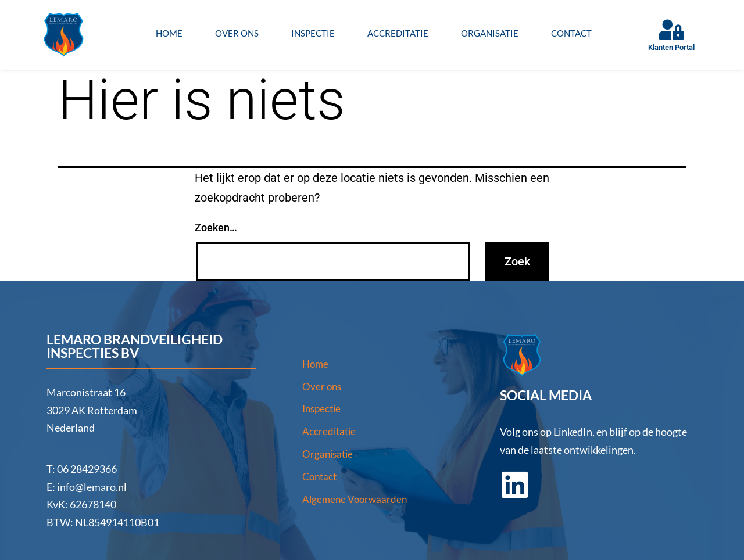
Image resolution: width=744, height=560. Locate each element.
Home (169, 33)
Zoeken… (216, 227)
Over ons (237, 33)
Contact (571, 33)
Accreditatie (398, 33)
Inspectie (313, 33)
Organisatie (490, 33)
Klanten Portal (671, 47)
